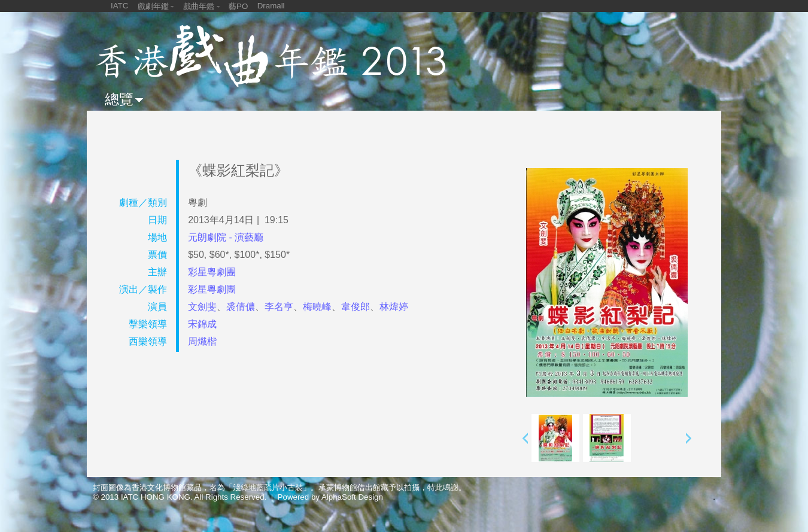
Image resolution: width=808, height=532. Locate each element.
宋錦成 (202, 324)
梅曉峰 (317, 307)
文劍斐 (202, 307)
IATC (119, 6)
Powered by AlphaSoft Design (330, 497)
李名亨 (279, 307)
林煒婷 (394, 307)
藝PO (238, 6)
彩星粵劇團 (212, 272)
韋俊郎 (356, 307)
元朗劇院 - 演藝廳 (226, 237)
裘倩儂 (241, 307)
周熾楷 (202, 341)
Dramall (271, 6)
